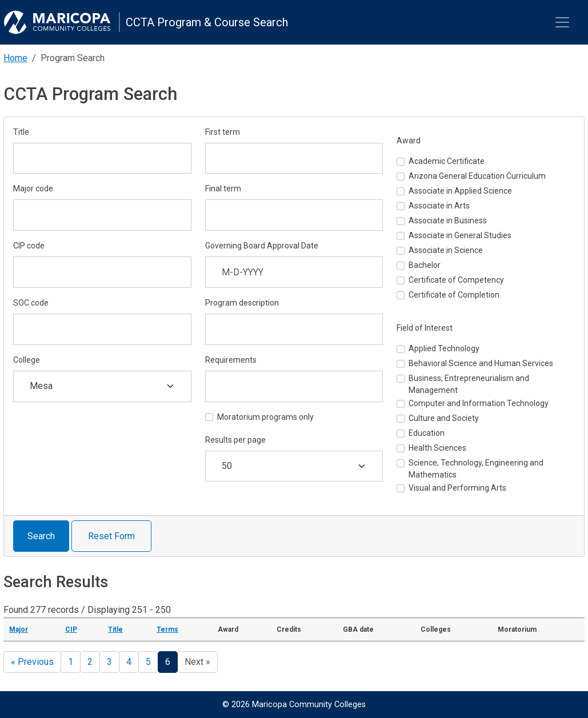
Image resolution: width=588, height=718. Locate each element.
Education (427, 433)
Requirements (231, 360)
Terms (167, 629)
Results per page (235, 440)
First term (223, 132)
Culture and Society (444, 418)
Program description (242, 303)
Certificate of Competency (456, 280)
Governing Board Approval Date (262, 246)
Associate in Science (446, 250)
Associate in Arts (439, 206)
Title (21, 132)
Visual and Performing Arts (457, 488)
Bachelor (425, 265)
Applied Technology (444, 348)
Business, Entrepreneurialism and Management (469, 384)
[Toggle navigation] (562, 22)
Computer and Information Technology (479, 403)
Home (15, 58)
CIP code (29, 246)
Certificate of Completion (454, 295)
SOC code (31, 303)
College (27, 360)
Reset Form (111, 536)
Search (41, 536)
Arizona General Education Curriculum (477, 176)
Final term (223, 188)
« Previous (32, 662)
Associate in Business (448, 220)
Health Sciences (437, 448)
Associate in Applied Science (460, 191)
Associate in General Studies (460, 235)
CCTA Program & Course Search (207, 22)
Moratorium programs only (265, 417)
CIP (71, 629)
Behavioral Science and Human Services (481, 363)
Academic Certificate (447, 161)
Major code (33, 188)
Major (19, 629)
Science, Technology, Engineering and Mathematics (476, 469)
